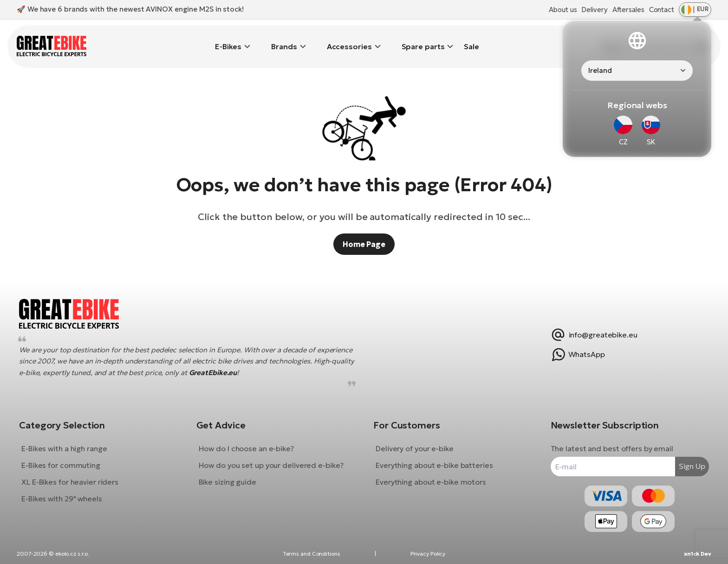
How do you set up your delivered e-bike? (274, 458)
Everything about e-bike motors (431, 475)
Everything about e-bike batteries (434, 458)
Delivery (594, 10)
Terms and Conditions (312, 554)
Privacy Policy (428, 554)
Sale (471, 39)
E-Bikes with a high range (71, 441)
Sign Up (685, 459)
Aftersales (628, 10)
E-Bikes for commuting (68, 458)
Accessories (349, 39)
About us (563, 10)
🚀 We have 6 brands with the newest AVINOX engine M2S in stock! (130, 9)
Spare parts (423, 39)
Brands (284, 39)
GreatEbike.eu (307, 366)
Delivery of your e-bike (415, 441)
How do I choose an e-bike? (250, 441)
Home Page (364, 230)
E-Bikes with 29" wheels (69, 492)
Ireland (600, 70)
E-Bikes (228, 39)
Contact (662, 10)
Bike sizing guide (231, 475)
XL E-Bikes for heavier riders (77, 475)
